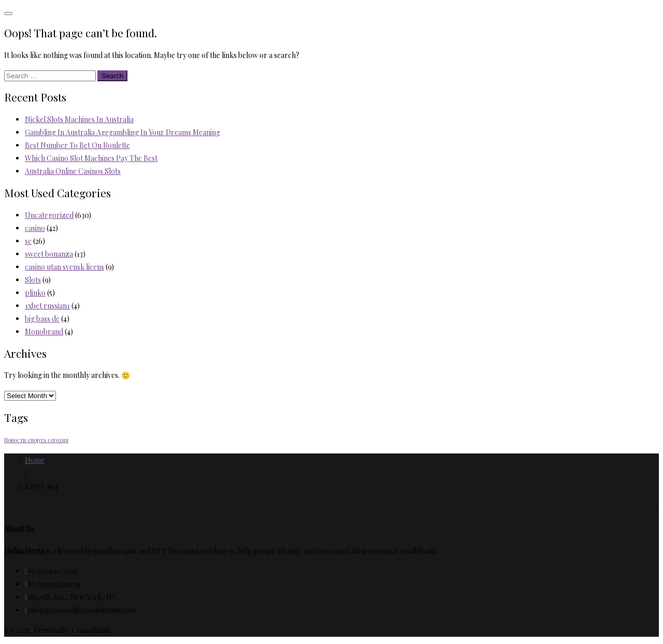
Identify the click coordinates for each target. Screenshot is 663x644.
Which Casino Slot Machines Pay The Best (91, 158)
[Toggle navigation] (8, 13)
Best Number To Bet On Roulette (77, 145)
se (28, 241)
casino (35, 228)
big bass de (42, 319)
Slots (33, 280)
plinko (35, 293)
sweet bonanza (49, 254)
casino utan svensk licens (64, 267)
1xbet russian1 (47, 306)
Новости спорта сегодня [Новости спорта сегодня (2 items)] (36, 440)
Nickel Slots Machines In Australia (79, 119)
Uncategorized (49, 215)
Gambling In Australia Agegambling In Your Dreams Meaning (122, 132)
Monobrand (44, 332)
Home (35, 460)
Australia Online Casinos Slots (73, 171)
